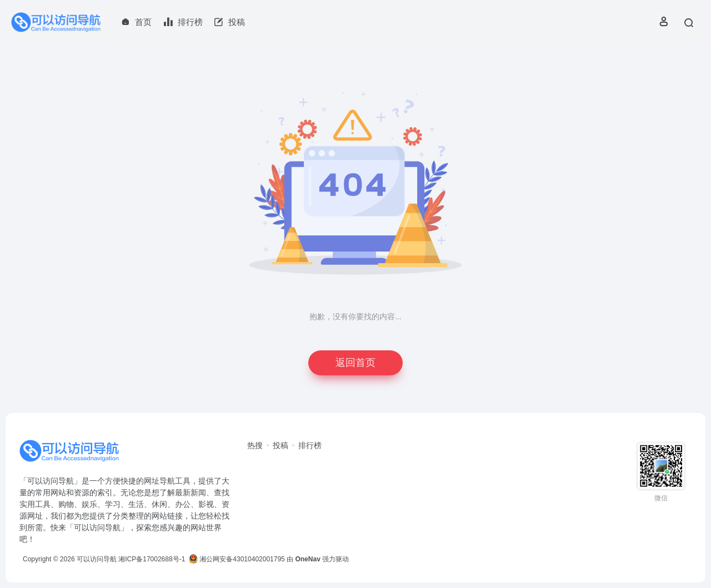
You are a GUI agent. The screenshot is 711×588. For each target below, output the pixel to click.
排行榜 (310, 445)
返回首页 (355, 363)
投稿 (281, 445)
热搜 (255, 445)
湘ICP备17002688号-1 (152, 559)
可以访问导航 (97, 559)
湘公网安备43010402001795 (237, 559)
